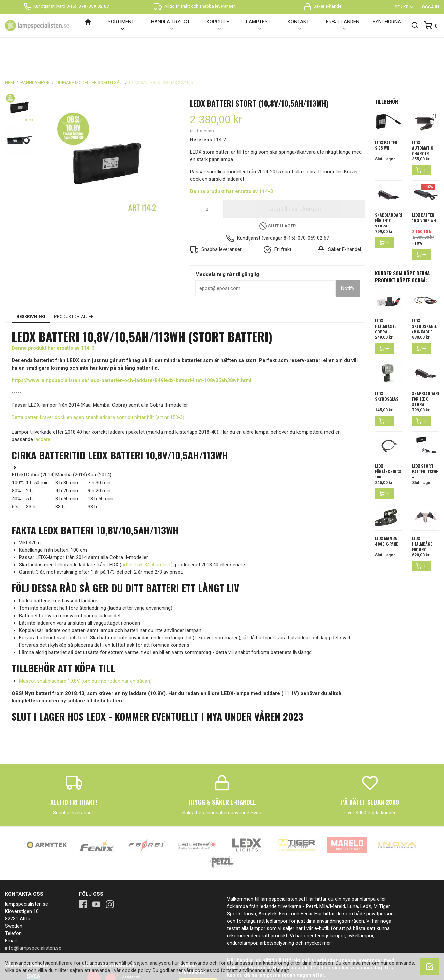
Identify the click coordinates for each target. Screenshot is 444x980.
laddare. (43, 405)
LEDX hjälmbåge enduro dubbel (422, 513)
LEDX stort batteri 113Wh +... (425, 437)
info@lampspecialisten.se (33, 914)
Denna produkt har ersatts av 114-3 (232, 157)
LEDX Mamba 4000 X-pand (387, 507)
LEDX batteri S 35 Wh (387, 111)
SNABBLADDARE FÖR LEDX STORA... (389, 186)
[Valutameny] (405, 7)
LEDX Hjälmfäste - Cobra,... (387, 292)
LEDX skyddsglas (387, 362)
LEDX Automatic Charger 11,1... (422, 117)
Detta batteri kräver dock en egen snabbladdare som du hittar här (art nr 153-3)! (99, 383)
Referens (201, 105)
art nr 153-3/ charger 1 (146, 531)
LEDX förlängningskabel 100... (393, 437)
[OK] (430, 967)
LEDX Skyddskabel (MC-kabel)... (424, 292)
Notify (348, 254)
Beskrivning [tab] (31, 283)
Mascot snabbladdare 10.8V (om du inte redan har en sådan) (85, 647)
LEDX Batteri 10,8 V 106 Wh (424, 184)
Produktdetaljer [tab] (74, 283)
